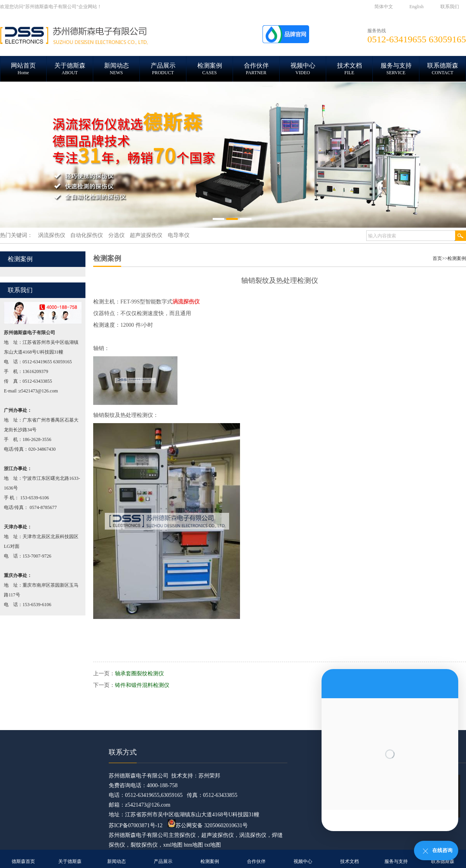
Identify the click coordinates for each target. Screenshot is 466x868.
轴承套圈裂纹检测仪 (139, 674)
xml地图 (173, 845)
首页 (437, 258)
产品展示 (163, 861)
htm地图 (193, 845)
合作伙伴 (256, 861)
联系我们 (450, 7)
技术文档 (349, 861)
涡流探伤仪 (253, 835)
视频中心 (303, 861)
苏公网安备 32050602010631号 (208, 825)
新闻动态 (116, 861)
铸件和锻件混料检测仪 (142, 685)
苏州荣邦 (209, 776)
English (416, 7)
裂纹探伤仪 (144, 845)
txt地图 (213, 845)
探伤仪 (188, 835)
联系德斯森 (443, 861)
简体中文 (384, 7)
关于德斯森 (70, 861)
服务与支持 (396, 861)
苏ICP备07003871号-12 (136, 825)
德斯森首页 (23, 861)
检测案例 (457, 258)
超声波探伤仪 (217, 835)
